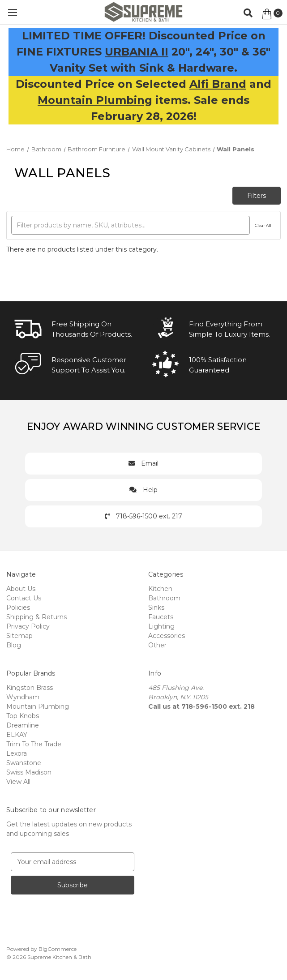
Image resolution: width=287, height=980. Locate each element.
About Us (21, 589)
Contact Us (24, 598)
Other (157, 645)
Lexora (17, 753)
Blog (14, 645)
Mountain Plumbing (95, 100)
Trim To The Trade (34, 744)
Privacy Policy (28, 626)
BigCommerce (58, 949)
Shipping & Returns (36, 617)
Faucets (161, 617)
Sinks (156, 608)
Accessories (167, 636)
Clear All (263, 225)
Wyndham (23, 697)
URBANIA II (137, 52)
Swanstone (24, 763)
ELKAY (17, 735)
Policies (18, 608)
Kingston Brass (30, 688)
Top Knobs (23, 716)
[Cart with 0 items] (272, 14)
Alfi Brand (218, 84)
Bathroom (164, 598)
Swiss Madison (29, 772)
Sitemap (19, 636)
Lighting (161, 626)
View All (18, 782)
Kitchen (160, 589)
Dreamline (23, 725)
